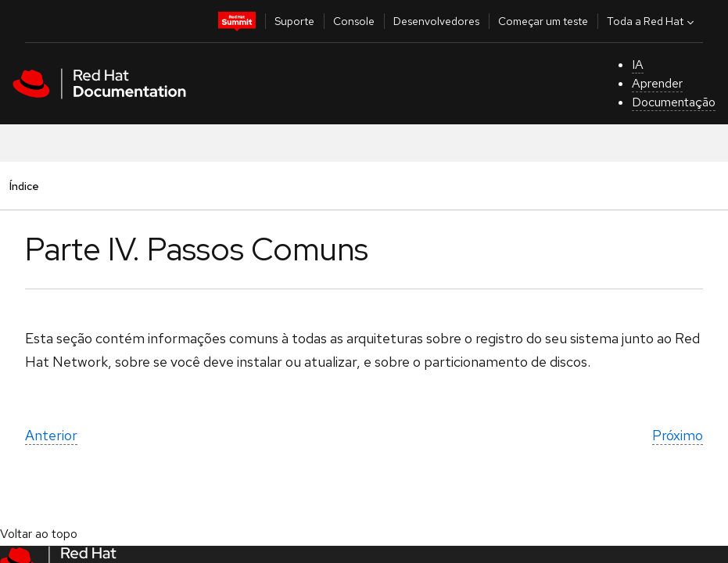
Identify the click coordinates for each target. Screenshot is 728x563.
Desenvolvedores (436, 21)
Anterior (51, 435)
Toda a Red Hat (652, 21)
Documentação (674, 102)
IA (638, 65)
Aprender (657, 83)
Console (354, 21)
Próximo (678, 435)
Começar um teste (543, 21)
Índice (24, 186)
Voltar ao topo (39, 534)
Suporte (294, 21)
